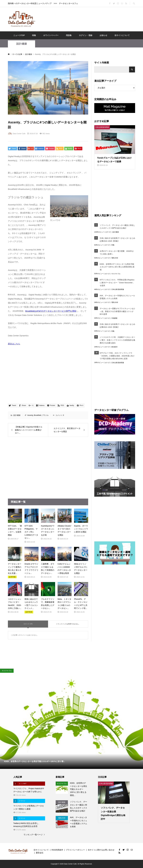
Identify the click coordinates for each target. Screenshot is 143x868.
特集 (34, 35)
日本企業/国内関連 (118, 289)
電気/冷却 (115, 258)
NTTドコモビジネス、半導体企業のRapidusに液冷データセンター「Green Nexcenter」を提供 (117, 283)
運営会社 (40, 853)
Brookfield (37, 415)
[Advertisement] (87, 19)
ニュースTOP (19, 35)
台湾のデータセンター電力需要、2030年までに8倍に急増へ (117, 253)
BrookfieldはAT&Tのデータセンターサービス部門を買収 (51, 311)
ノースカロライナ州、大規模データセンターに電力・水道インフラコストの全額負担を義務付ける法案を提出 (117, 340)
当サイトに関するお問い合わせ (101, 850)
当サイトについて (122, 35)
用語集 (69, 35)
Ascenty (30, 415)
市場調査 (114, 318)
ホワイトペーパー (51, 35)
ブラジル (45, 415)
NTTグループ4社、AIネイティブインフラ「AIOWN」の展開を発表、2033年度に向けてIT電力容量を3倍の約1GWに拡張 (117, 356)
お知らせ (103, 35)
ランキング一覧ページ (33, 835)
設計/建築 (22, 44)
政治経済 (114, 347)
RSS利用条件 (57, 850)
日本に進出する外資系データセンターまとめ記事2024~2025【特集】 (117, 240)
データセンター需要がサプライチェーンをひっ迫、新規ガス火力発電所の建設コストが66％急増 (117, 311)
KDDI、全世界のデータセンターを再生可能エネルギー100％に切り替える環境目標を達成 (117, 267)
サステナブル (116, 274)
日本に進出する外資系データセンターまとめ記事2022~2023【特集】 (117, 326)
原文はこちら (14, 344)
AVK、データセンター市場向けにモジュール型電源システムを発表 (117, 297)
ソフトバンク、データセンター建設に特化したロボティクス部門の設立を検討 (117, 227)
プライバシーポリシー (75, 850)
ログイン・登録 (86, 35)
